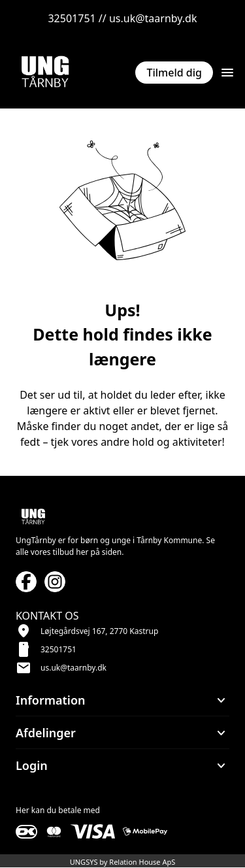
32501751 (58, 649)
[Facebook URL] (26, 582)
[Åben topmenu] (227, 73)
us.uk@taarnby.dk (73, 668)
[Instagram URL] (55, 582)
